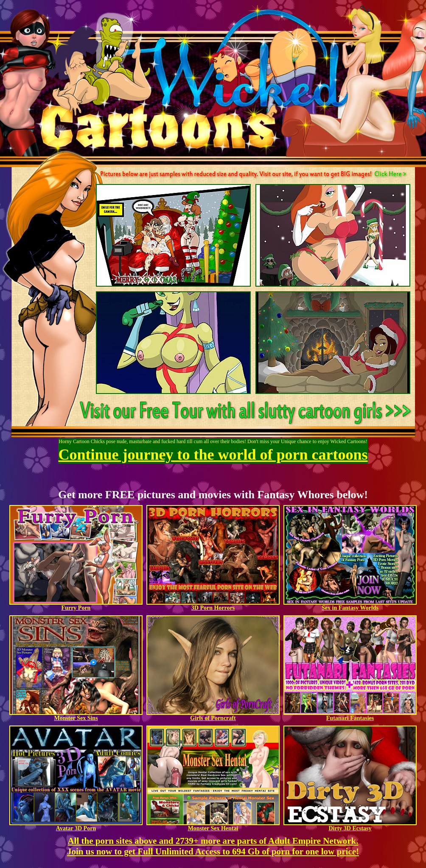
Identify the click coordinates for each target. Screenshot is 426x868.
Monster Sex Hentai (213, 826)
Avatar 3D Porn (76, 826)
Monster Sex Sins (76, 716)
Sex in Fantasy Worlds (350, 605)
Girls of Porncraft (213, 716)
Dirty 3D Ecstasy (350, 826)
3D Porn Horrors (213, 605)
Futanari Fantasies (350, 716)
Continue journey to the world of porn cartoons (213, 455)
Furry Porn (76, 605)
